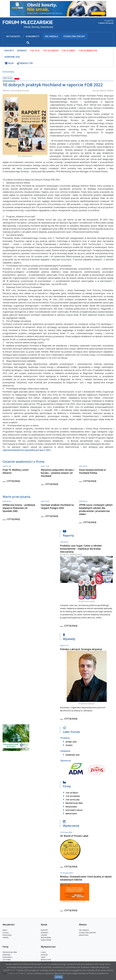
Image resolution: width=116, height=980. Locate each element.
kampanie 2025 (71, 755)
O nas (43, 952)
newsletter (25, 63)
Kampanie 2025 (12, 57)
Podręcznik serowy (74, 36)
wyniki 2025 (69, 742)
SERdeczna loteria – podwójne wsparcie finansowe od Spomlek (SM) (19, 508)
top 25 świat (69, 51)
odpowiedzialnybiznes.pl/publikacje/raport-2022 (27, 450)
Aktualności (13, 36)
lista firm (7, 960)
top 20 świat (70, 793)
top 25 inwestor (88, 51)
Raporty (69, 534)
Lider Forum (71, 731)
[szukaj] (15, 43)
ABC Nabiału (51, 36)
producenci (70, 807)
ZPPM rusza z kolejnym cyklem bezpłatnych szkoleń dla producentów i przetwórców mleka (96, 509)
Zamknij (59, 977)
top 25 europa (51, 51)
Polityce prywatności (99, 973)
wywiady (22, 51)
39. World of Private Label (74, 836)
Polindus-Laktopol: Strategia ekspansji (81, 649)
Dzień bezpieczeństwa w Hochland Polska (92, 471)
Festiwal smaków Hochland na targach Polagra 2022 (57, 506)
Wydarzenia (71, 824)
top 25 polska (71, 800)
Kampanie (6, 955)
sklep (9, 63)
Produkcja (7, 935)
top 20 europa (71, 796)
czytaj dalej (13, 481)
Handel (6, 937)
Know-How (84, 935)
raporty (9, 51)
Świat (5, 930)
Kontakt (44, 955)
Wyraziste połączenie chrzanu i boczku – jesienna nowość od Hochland (58, 473)
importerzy (70, 814)
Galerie (44, 935)
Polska (6, 933)
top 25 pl (35, 51)
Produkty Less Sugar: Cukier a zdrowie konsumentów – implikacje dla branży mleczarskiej (81, 549)
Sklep (43, 957)
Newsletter (46, 960)
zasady (67, 745)
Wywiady (69, 638)
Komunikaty (33, 36)
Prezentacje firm (72, 803)
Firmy (67, 785)
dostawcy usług (72, 810)
